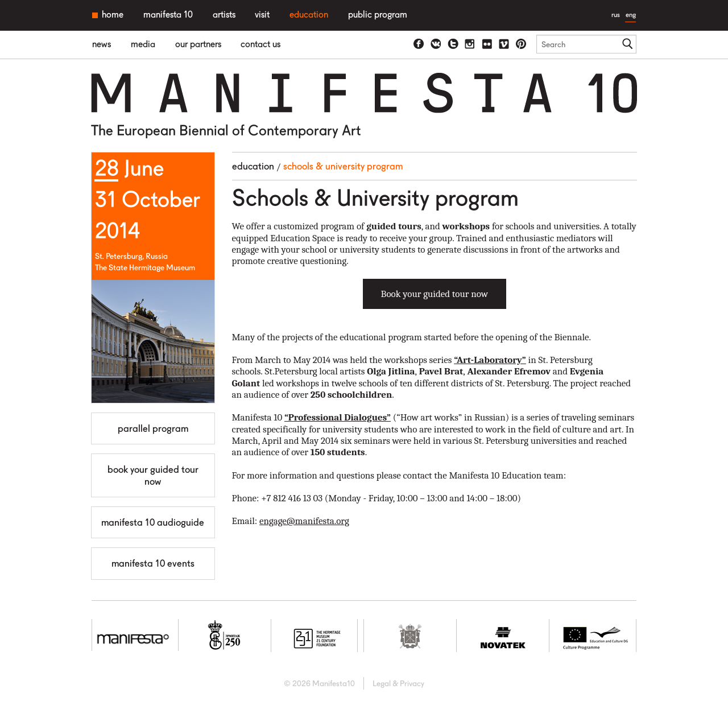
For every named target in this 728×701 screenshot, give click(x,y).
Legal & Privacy (398, 683)
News (102, 44)
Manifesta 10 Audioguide (153, 522)
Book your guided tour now (153, 475)
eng (631, 15)
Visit (262, 15)
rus (616, 15)
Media (143, 44)
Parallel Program (153, 428)
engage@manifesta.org (304, 521)
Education (309, 15)
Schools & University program (343, 166)
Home (113, 15)
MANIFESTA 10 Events (153, 563)
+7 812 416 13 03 (292, 498)
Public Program (378, 15)
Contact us (260, 44)
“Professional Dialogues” (338, 417)
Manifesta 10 (168, 15)
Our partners (198, 44)
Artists (224, 15)
